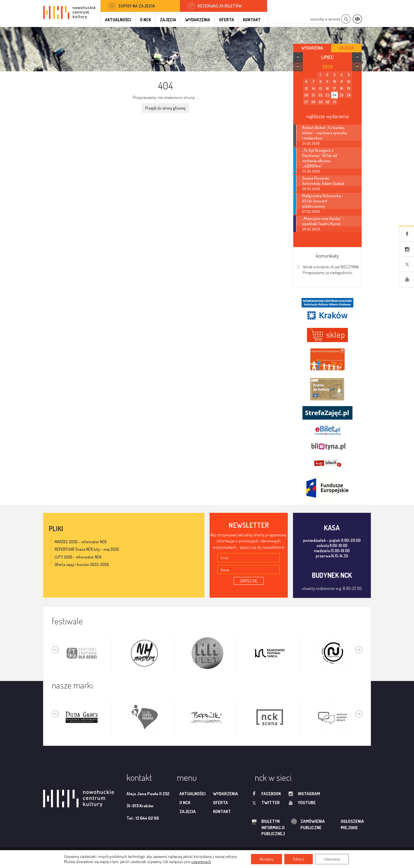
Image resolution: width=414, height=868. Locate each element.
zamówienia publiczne (294, 824)
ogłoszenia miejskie (341, 824)
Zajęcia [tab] (346, 48)
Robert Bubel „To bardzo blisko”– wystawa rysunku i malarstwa (325, 133)
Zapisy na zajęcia (137, 6)
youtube (307, 803)
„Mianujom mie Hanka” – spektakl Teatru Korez (323, 221)
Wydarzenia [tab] (312, 48)
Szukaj (346, 19)
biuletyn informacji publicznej (268, 827)
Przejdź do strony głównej (165, 108)
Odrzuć (299, 859)
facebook (271, 794)
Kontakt (252, 20)
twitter (271, 803)
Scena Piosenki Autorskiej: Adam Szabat (323, 181)
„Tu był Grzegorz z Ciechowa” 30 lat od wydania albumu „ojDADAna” (320, 158)
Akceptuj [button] (267, 859)
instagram (309, 794)
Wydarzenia (198, 20)
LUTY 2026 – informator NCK (78, 557)
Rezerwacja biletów (220, 6)
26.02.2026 (311, 189)
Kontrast (357, 19)
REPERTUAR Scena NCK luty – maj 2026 (87, 549)
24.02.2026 (311, 143)
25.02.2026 (311, 171)
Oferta (227, 20)
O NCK (145, 20)
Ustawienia (332, 859)
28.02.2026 (311, 229)
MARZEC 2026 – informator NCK (81, 542)
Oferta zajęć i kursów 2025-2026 (82, 564)
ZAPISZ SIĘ (249, 581)
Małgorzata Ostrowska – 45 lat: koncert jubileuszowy (323, 201)
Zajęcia (168, 20)
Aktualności (118, 20)
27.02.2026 (311, 212)
